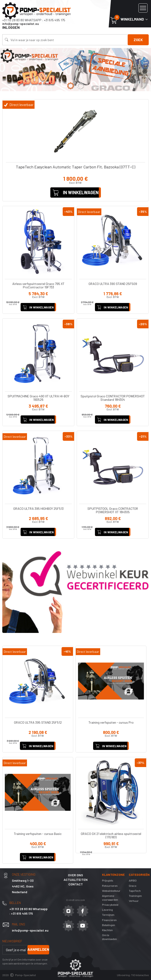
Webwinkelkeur (111, 891)
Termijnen (108, 915)
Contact (76, 884)
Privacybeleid (110, 905)
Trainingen (135, 896)
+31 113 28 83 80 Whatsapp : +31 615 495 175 (34, 20)
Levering (107, 910)
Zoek (138, 40)
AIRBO (133, 880)
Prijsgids (108, 880)
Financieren (109, 920)
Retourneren (110, 886)
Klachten (107, 930)
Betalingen (109, 925)
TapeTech (135, 891)
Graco (133, 886)
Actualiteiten (76, 880)
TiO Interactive (140, 975)
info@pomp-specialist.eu (21, 24)
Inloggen (11, 27)
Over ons (75, 875)
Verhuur (134, 901)
